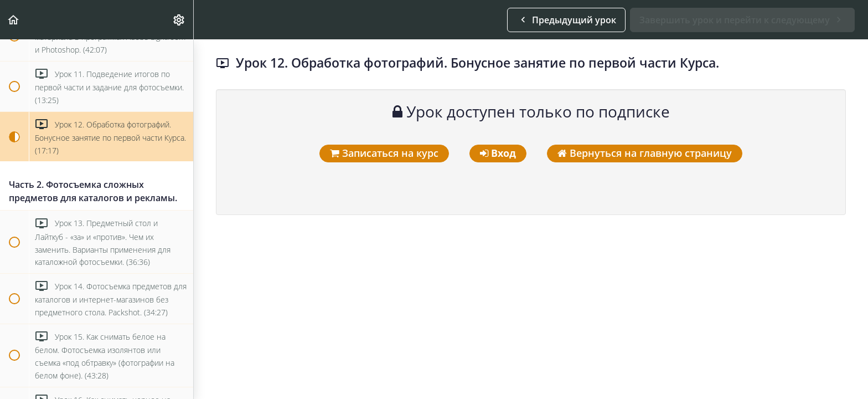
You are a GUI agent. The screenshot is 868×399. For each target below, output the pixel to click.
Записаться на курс (384, 153)
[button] (14, 20)
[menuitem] (179, 20)
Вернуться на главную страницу (645, 153)
